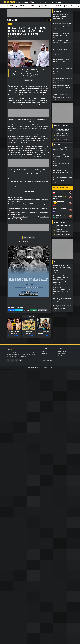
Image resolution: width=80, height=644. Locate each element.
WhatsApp (34, 310)
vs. (29, 242)
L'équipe (14, 37)
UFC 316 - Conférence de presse (17, 219)
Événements (34, 2)
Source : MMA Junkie (29, 192)
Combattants (44, 2)
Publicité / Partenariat (63, 358)
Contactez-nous (62, 356)
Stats (52, 2)
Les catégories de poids (47, 360)
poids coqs (11, 90)
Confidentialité (61, 354)
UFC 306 (34, 90)
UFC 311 (30, 126)
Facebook (12, 310)
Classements (60, 2)
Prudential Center (17, 93)
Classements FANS (45, 358)
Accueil (18, 2)
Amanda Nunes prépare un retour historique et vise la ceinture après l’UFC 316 (28, 217)
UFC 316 (27, 80)
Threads (26, 310)
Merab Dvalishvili (41, 86)
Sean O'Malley (34, 242)
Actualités (25, 2)
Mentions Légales (62, 351)
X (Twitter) (19, 310)
